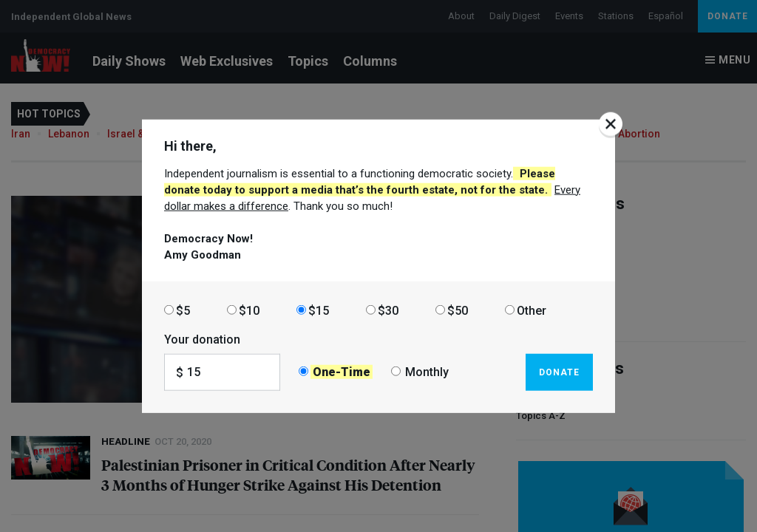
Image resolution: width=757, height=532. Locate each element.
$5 (183, 310)
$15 (319, 310)
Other (532, 310)
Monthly (427, 372)
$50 (458, 310)
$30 (388, 310)
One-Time (342, 372)
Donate (559, 372)
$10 (249, 310)
